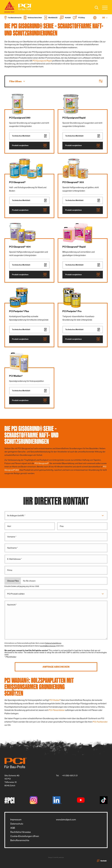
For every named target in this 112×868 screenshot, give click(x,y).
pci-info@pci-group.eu (48, 646)
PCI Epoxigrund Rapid (42, 61)
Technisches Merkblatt (29, 136)
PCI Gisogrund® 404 (20, 247)
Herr (9, 526)
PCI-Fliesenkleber (57, 710)
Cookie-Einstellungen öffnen (25, 836)
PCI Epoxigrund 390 (20, 118)
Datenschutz (17, 824)
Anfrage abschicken (56, 667)
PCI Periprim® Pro (72, 311)
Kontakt (102, 861)
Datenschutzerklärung (53, 643)
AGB (13, 828)
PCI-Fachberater (100, 722)
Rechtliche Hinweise (21, 832)
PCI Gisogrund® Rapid (74, 247)
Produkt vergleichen (29, 146)
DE (105, 18)
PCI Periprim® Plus (19, 311)
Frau (62, 526)
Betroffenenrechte (20, 840)
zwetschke (61, 857)
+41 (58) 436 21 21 (70, 776)
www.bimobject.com (66, 820)
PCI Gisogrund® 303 (73, 182)
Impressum (16, 820)
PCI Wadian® (16, 376)
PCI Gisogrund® (17, 182)
